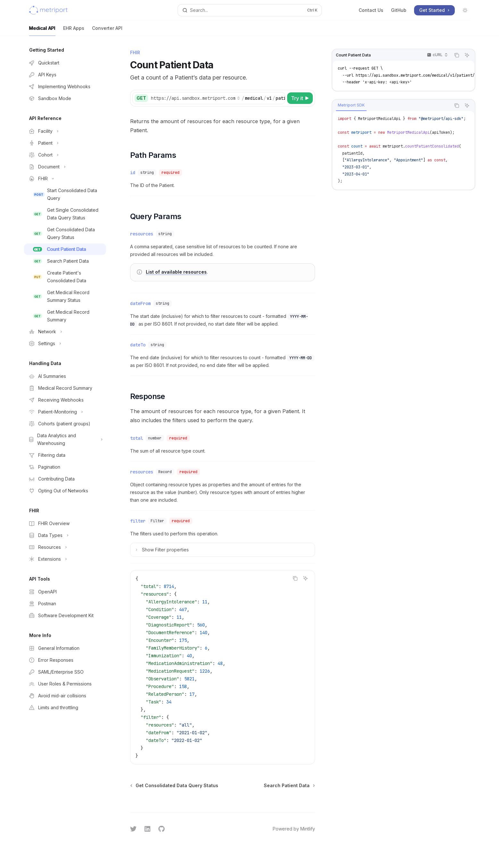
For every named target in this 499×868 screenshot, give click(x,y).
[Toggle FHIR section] (65, 179)
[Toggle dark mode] (465, 10)
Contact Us (371, 10)
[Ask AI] (467, 55)
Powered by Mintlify (294, 829)
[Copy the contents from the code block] (457, 55)
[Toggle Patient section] (65, 143)
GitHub (399, 10)
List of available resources (176, 272)
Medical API (42, 31)
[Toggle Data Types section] (65, 535)
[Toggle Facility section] (65, 131)
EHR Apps (74, 31)
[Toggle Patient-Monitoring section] (65, 412)
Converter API (107, 31)
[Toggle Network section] (65, 332)
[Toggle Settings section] (65, 344)
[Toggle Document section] (65, 167)
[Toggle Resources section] (65, 547)
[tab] (351, 105)
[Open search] (250, 10)
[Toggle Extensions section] (65, 559)
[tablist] (391, 106)
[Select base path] (195, 98)
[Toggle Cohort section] (65, 155)
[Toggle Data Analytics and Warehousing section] (65, 439)
